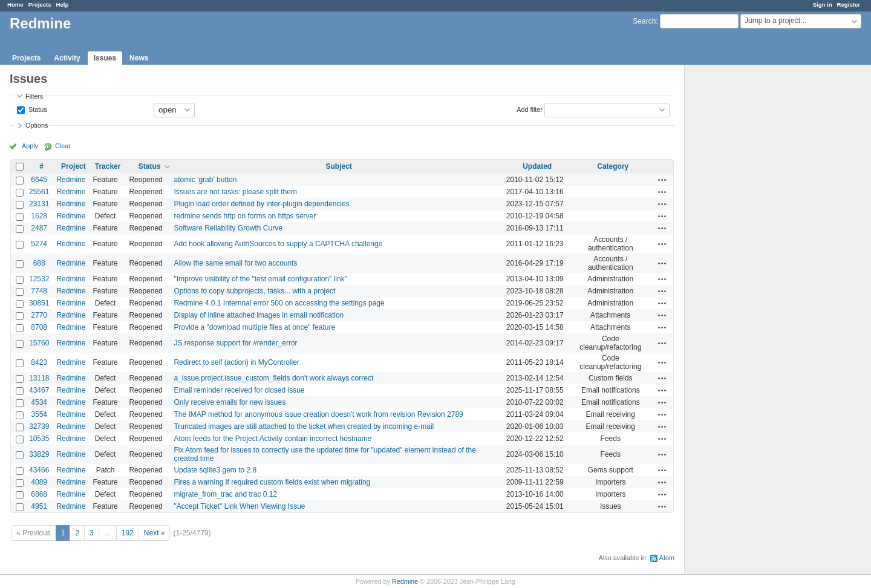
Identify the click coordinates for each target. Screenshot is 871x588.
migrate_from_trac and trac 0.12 (225, 494)
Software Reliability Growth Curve (228, 228)
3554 (39, 414)
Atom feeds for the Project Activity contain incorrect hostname (272, 439)
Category (613, 166)
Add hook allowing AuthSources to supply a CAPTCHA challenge (278, 244)
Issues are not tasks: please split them (235, 192)
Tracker (108, 166)
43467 (39, 390)
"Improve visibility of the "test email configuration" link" (260, 279)
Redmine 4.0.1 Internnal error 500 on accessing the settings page (279, 303)
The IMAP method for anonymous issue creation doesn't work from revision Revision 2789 (318, 414)
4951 (39, 506)
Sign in (823, 5)
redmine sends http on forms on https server (245, 216)
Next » (155, 533)
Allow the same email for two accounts (235, 263)
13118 (39, 378)
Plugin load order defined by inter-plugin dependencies (261, 204)
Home (15, 5)
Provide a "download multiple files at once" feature (254, 327)
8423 (39, 362)
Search (644, 21)
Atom (667, 558)
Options (37, 125)
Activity (67, 58)
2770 (39, 315)
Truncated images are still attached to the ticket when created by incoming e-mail (304, 426)
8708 (39, 327)
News (139, 58)
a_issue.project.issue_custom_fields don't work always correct (273, 378)
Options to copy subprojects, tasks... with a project (254, 291)
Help (63, 5)
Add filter (530, 109)
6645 (39, 180)
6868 (39, 494)
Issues (105, 58)
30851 (39, 303)
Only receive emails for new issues (230, 402)
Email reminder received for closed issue (239, 390)
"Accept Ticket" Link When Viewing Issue (239, 506)
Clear (63, 146)
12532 (39, 279)
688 (39, 263)
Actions (662, 180)
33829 (39, 454)
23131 (39, 204)
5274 (39, 244)
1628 (39, 216)
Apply (30, 146)
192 (128, 533)
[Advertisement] (745, 255)
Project (73, 166)
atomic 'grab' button (205, 180)
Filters (34, 96)
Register (849, 5)
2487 (39, 228)
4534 (39, 402)
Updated (537, 166)
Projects (40, 5)
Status (37, 109)
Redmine (71, 180)
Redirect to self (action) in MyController (236, 362)
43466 (39, 470)
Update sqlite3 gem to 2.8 (215, 470)
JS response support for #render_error (235, 343)
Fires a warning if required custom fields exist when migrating (272, 482)
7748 (39, 291)
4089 (39, 482)
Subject (338, 166)
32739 (39, 426)
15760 (39, 343)
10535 (39, 439)
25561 (39, 192)
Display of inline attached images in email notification (259, 315)
